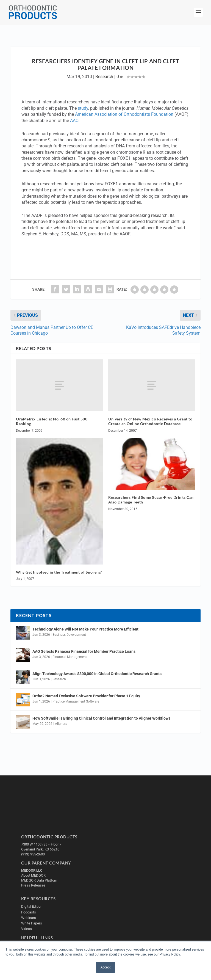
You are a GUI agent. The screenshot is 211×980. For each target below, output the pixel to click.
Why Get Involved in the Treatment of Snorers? (59, 572)
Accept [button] (106, 967)
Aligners (61, 724)
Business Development (69, 635)
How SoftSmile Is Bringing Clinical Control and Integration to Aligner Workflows (101, 718)
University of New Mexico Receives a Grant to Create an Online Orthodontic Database (150, 421)
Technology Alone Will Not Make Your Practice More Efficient (86, 629)
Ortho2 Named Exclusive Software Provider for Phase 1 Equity (86, 696)
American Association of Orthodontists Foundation (124, 114)
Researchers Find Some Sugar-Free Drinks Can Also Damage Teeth (151, 500)
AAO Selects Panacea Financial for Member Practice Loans (84, 651)
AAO (74, 121)
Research (104, 77)
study (83, 108)
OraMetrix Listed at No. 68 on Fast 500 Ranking (52, 421)
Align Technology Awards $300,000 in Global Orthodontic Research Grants (97, 674)
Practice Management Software (76, 701)
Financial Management (70, 657)
